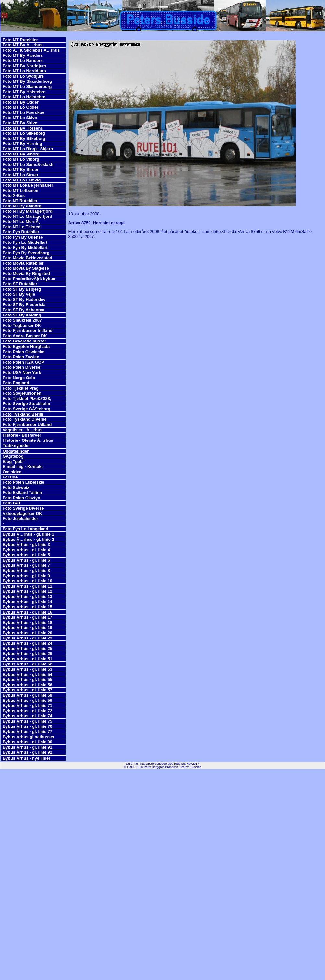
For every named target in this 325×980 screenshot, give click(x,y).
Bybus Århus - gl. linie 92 (27, 752)
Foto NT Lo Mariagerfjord (27, 216)
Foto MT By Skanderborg (27, 81)
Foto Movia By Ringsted (26, 273)
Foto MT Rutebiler (20, 40)
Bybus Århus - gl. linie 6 (26, 560)
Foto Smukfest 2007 (22, 320)
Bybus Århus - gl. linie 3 (26, 545)
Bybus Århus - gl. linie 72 (27, 711)
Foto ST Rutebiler (20, 284)
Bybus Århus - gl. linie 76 (27, 726)
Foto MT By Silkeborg (24, 138)
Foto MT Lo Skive (20, 118)
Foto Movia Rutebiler (23, 263)
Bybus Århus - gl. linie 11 (27, 586)
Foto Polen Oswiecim (24, 352)
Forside (10, 477)
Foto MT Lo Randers (23, 61)
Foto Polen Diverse (21, 367)
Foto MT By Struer (21, 170)
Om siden (12, 472)
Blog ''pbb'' (14, 461)
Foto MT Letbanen (20, 190)
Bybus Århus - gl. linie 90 (27, 742)
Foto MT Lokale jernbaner (28, 185)
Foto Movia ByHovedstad (27, 258)
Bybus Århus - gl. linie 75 (27, 721)
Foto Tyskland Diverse (25, 419)
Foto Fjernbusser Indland (28, 331)
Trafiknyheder (16, 446)
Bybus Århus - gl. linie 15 (27, 607)
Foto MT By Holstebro (24, 92)
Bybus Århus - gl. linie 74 (27, 716)
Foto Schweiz (16, 487)
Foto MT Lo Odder (20, 107)
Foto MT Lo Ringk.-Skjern (28, 149)
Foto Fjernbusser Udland (27, 424)
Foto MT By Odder (21, 102)
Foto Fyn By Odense (23, 237)
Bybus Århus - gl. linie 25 (27, 648)
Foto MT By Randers (23, 55)
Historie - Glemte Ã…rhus (28, 440)
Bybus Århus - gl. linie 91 (27, 747)
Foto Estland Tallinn (22, 493)
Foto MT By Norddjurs (24, 66)
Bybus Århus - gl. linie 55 (27, 680)
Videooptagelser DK (22, 513)
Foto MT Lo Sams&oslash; (29, 164)
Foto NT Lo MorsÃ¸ (21, 222)
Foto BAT (12, 503)
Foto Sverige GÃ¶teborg (26, 409)
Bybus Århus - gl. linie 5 (26, 555)
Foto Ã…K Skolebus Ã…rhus (31, 50)
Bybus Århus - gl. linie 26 (27, 654)
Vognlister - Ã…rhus (23, 430)
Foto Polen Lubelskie (24, 482)
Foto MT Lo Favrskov (24, 112)
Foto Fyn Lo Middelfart (25, 242)
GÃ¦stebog (13, 456)
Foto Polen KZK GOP (23, 362)
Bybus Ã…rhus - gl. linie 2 (28, 539)
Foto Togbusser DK (22, 325)
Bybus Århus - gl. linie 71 (27, 706)
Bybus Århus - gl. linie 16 (27, 612)
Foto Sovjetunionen (22, 393)
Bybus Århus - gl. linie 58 (27, 695)
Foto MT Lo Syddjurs (23, 76)
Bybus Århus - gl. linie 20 (27, 633)
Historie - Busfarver (22, 435)
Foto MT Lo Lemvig (22, 180)
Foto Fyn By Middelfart (25, 248)
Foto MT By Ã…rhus (23, 45)
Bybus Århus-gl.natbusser (29, 737)
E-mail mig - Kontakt (23, 467)
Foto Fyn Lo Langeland (25, 529)
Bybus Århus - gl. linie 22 (27, 638)
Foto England (16, 383)
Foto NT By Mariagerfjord (28, 211)
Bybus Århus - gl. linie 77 (27, 732)
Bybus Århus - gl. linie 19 (27, 628)
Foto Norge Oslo (19, 378)
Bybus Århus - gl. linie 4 (26, 550)
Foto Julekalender (20, 519)
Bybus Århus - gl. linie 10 (27, 581)
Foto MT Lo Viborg (21, 159)
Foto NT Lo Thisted (22, 227)
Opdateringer (16, 451)
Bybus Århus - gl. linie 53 (27, 669)
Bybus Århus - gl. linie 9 (26, 576)
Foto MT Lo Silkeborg (24, 133)
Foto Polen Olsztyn (21, 498)
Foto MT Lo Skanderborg (27, 87)
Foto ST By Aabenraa (24, 310)
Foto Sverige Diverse (23, 508)
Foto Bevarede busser (24, 341)
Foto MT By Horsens (23, 128)
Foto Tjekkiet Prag (21, 388)
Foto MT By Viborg (21, 154)
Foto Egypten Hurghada (26, 347)
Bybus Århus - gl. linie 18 (27, 622)
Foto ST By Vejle (19, 294)
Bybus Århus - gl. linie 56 (27, 685)
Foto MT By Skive (20, 123)
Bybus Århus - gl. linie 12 (27, 591)
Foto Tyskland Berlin (23, 414)
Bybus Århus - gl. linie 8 (26, 571)
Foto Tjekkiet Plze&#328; (27, 398)
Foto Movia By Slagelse (26, 268)
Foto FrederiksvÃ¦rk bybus (29, 279)
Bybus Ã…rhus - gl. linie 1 (28, 534)
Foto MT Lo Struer (20, 175)
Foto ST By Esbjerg (22, 289)
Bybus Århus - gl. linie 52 (27, 664)
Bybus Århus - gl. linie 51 (27, 659)
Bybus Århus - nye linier (26, 758)
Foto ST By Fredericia (24, 305)
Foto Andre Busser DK (25, 336)
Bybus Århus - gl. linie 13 (27, 596)
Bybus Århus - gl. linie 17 (27, 617)
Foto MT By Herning (22, 144)
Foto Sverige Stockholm (26, 404)
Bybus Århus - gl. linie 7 (26, 565)
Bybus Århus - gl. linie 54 (27, 674)
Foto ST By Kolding (22, 315)
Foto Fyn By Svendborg (26, 253)
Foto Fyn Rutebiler (21, 232)
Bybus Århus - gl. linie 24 (27, 643)
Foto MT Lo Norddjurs (24, 71)
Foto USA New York (22, 372)
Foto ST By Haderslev (24, 299)
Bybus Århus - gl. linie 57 (27, 690)
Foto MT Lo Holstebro (24, 97)
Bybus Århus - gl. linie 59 (27, 700)
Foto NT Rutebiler (20, 201)
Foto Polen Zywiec (21, 357)
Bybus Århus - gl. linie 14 (27, 602)
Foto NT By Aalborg (22, 206)
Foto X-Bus (14, 196)
